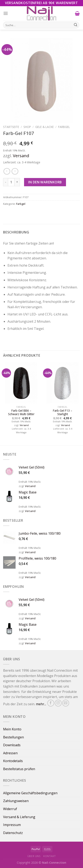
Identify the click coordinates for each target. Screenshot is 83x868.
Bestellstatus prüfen (19, 769)
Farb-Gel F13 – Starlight (63, 412)
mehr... (41, 704)
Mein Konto (12, 729)
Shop (27, 127)
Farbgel (64, 127)
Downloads (12, 745)
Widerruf (10, 809)
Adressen (10, 753)
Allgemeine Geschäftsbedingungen (30, 793)
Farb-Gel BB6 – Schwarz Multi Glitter (21, 412)
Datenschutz (13, 833)
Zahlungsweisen (16, 801)
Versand (21, 156)
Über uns (34, 856)
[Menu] (6, 13)
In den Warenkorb (45, 182)
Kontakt (49, 856)
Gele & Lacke (45, 127)
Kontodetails (13, 761)
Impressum (12, 825)
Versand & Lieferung (19, 817)
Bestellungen (13, 737)
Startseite (11, 127)
